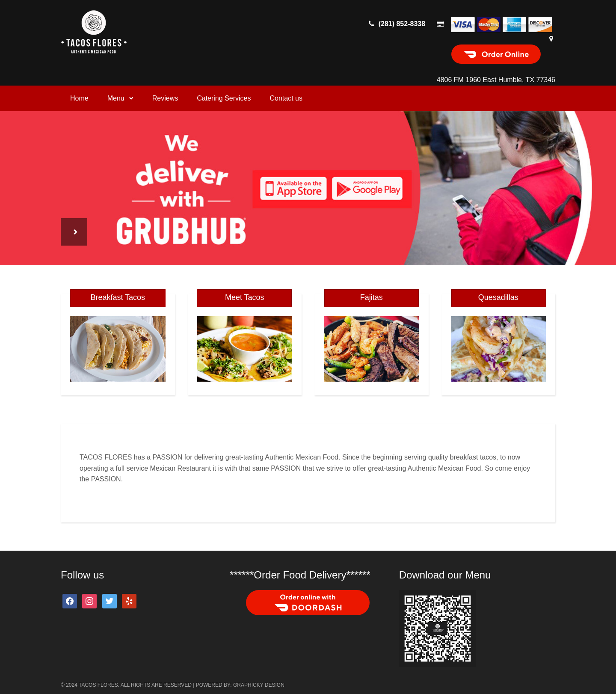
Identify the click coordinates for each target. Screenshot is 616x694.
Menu (120, 98)
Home (79, 98)
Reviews (165, 98)
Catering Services (224, 98)
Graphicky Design (259, 685)
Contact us (286, 98)
